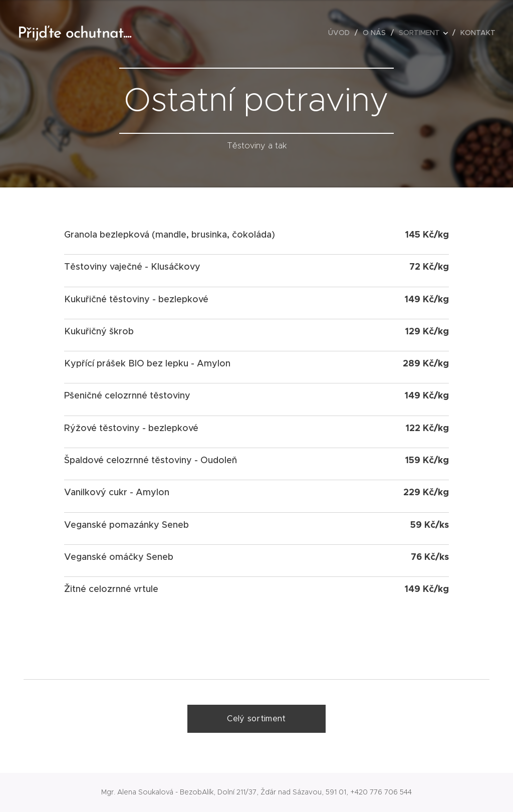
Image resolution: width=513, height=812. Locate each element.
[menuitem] (342, 33)
